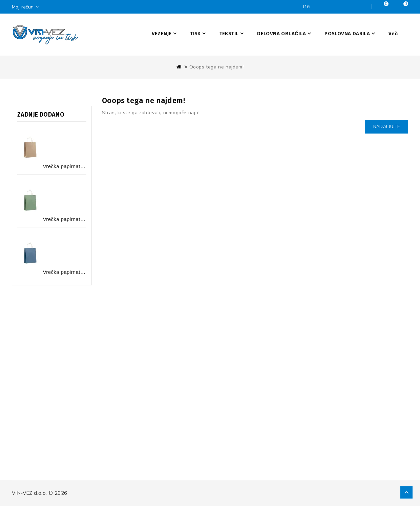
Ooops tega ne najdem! (217, 67)
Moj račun (27, 7)
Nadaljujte (386, 127)
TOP (406, 492)
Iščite (365, 7)
